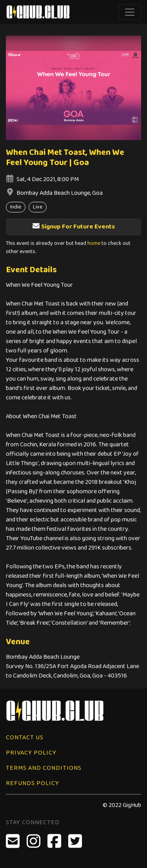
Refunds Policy (33, 783)
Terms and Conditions (44, 768)
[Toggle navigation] (130, 12)
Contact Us (25, 738)
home (94, 244)
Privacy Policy (31, 753)
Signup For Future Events (73, 227)
